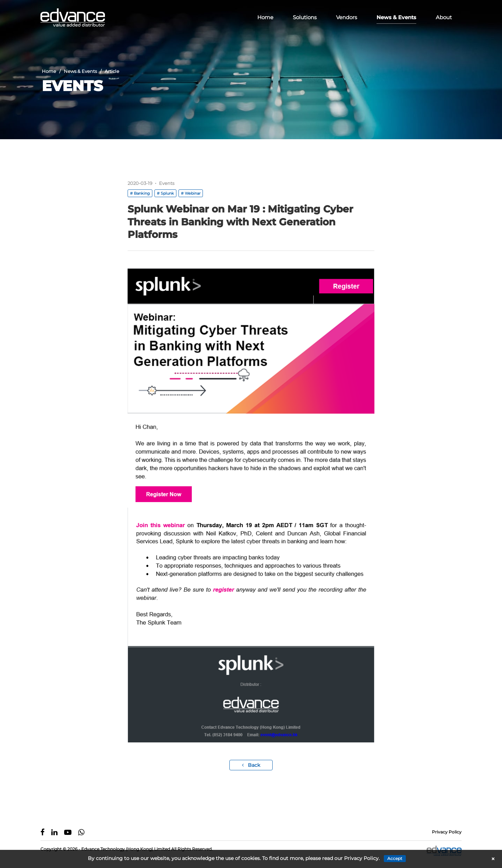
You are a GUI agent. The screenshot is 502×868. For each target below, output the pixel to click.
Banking (142, 193)
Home (265, 17)
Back (251, 765)
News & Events (396, 17)
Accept (395, 858)
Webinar (193, 193)
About (444, 17)
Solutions (305, 17)
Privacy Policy (447, 832)
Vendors (347, 17)
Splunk (167, 193)
